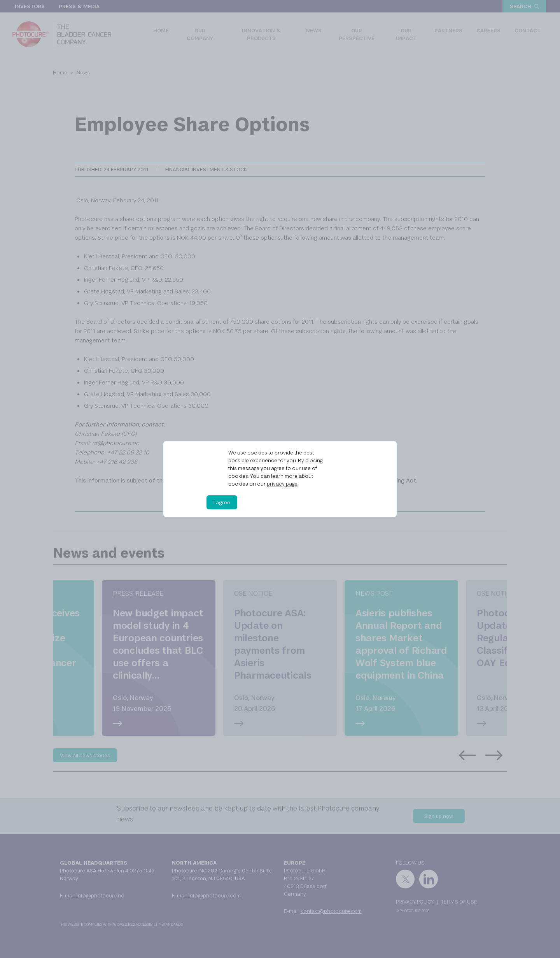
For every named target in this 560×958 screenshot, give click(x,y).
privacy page (282, 484)
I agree (222, 502)
